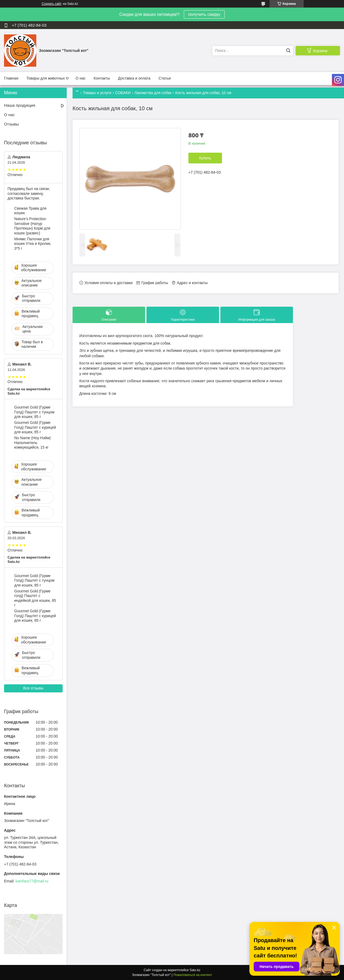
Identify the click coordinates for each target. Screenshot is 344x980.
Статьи (165, 78)
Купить (205, 158)
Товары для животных (46, 78)
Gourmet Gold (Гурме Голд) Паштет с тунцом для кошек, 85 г (34, 412)
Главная (11, 78)
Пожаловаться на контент (193, 975)
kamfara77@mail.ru (32, 881)
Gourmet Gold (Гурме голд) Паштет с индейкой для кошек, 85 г (35, 598)
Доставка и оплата (134, 78)
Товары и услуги (97, 93)
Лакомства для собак (153, 93)
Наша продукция (20, 105)
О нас (80, 78)
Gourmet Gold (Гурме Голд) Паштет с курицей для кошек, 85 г (35, 427)
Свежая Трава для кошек (30, 211)
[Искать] (288, 51)
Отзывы (11, 124)
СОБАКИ (123, 93)
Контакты (102, 78)
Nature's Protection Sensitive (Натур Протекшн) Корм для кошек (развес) (32, 226)
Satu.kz (195, 970)
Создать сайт (52, 4)
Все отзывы (33, 688)
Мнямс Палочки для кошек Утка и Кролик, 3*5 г (33, 244)
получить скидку (204, 14)
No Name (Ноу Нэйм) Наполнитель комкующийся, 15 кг (33, 443)
